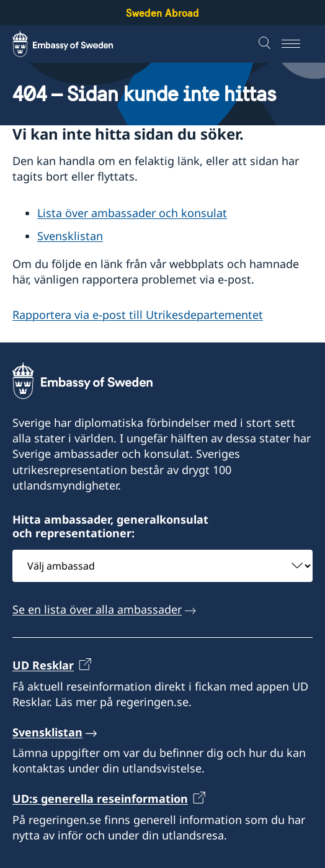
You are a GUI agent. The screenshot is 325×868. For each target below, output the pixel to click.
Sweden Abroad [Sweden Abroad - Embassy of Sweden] (162, 13)
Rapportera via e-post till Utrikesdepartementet (138, 315)
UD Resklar (43, 666)
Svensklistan (70, 236)
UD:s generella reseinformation (100, 799)
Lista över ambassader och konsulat (132, 213)
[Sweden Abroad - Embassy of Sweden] (74, 44)
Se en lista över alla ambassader (97, 609)
